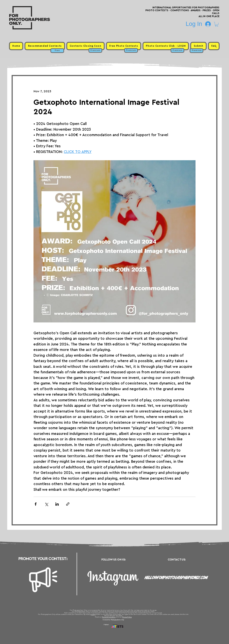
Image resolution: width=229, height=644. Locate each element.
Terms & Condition (109, 617)
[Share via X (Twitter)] (46, 504)
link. (187, 614)
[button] (217, 24)
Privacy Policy (127, 617)
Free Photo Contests (108, 630)
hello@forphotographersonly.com (176, 578)
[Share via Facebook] (36, 504)
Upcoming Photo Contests (90, 630)
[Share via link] (68, 504)
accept (93, 614)
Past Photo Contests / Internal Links (129, 630)
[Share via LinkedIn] (57, 504)
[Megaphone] (43, 580)
